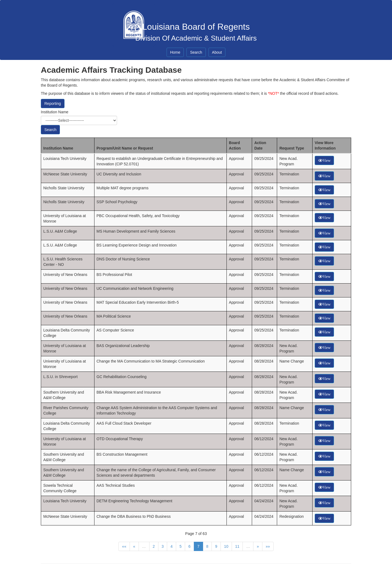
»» (268, 546)
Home (175, 52)
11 (237, 546)
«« (124, 546)
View (327, 160)
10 (226, 546)
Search (196, 52)
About (217, 52)
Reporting (53, 104)
